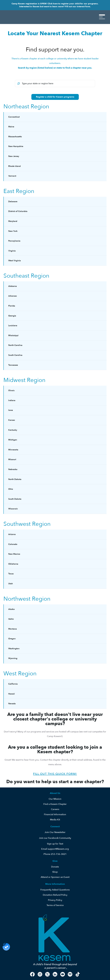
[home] (29, 17)
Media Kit (55, 820)
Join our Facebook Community (55, 838)
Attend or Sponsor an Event (55, 877)
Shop (55, 872)
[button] (102, 17)
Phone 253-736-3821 (55, 854)
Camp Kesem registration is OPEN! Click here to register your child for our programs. (55, 4)
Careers (55, 809)
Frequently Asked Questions (55, 890)
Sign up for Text (55, 844)
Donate (55, 867)
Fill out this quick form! (55, 774)
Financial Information (55, 814)
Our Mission (55, 799)
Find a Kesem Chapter (55, 804)
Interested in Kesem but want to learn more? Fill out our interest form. (55, 7)
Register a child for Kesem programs (55, 97)
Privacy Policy (55, 900)
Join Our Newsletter (55, 832)
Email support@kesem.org (55, 849)
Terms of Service (55, 905)
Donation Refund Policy (55, 895)
